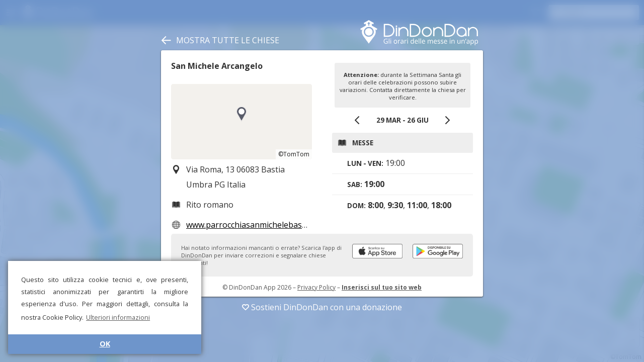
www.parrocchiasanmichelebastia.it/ (254, 225)
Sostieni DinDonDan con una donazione (322, 307)
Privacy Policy (316, 287)
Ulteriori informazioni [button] (118, 317)
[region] (242, 122)
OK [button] (105, 344)
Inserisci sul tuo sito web (382, 287)
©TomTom (294, 154)
